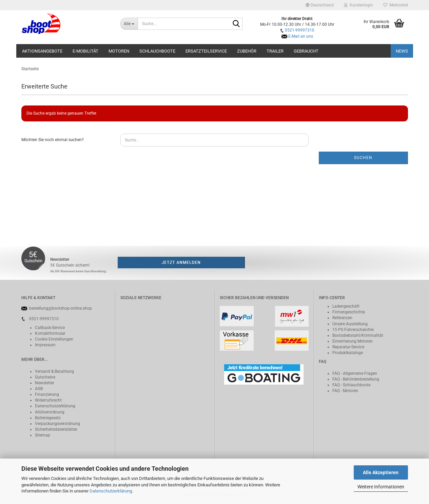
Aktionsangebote (42, 51)
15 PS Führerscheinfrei (353, 330)
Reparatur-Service (348, 347)
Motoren (119, 51)
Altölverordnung (50, 412)
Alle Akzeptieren (381, 472)
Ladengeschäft (346, 306)
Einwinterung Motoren (353, 341)
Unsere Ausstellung (350, 324)
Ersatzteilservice (206, 51)
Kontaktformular (50, 333)
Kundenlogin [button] (358, 5)
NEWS (402, 51)
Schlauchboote (157, 51)
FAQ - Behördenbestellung (356, 379)
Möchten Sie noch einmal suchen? (53, 140)
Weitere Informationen (381, 487)
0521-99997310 (300, 30)
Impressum (45, 345)
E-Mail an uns (301, 36)
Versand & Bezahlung (54, 371)
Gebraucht (306, 51)
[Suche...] (129, 24)
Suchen (363, 158)
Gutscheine (45, 377)
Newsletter (45, 383)
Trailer (275, 51)
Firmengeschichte (349, 312)
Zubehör (247, 51)
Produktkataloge (348, 353)
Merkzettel (396, 5)
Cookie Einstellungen (54, 339)
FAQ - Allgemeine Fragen (355, 373)
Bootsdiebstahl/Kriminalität (358, 335)
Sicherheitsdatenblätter (56, 429)
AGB (39, 389)
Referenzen (342, 318)
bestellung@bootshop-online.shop (61, 308)
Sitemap (43, 435)
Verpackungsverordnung (57, 424)
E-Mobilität (85, 51)
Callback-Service (50, 328)
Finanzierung (47, 394)
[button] (320, 5)
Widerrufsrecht (48, 400)
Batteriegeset (47, 418)
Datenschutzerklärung (111, 491)
